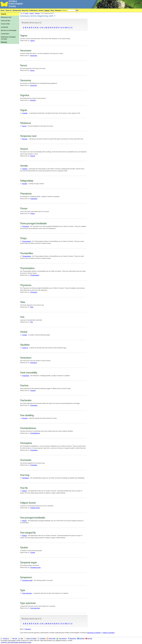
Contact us (6, 638)
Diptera (25, 491)
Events (41, 10)
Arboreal (25, 418)
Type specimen (27, 593)
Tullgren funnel (35, 508)
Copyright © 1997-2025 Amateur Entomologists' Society (16, 642)
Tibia (32, 307)
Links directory (63, 638)
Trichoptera (34, 450)
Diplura (25, 521)
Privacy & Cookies (31, 638)
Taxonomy (34, 85)
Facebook (82, 638)
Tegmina (33, 100)
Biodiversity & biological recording (8, 38)
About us (9, 10)
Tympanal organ (35, 567)
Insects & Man (5, 24)
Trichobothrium (35, 433)
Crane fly (25, 348)
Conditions (43, 638)
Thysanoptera (27, 241)
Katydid (25, 184)
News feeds (52, 638)
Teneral (33, 156)
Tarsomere (34, 56)
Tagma (32, 41)
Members (58, 10)
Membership (17, 10)
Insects (47, 10)
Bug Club (25, 10)
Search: (65, 10)
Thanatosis (34, 199)
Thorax (32, 213)
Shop (52, 10)
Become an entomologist (9, 30)
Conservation (5, 34)
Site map (15, 638)
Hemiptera (26, 478)
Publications (33, 10)
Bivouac (25, 139)
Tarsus (32, 70)
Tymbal (24, 335)
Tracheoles (34, 405)
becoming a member (94, 633)
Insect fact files (6, 21)
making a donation (109, 633)
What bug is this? (6, 17)
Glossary (4, 42)
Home (2, 10)
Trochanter (34, 465)
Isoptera (25, 169)
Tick (32, 322)
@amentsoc (73, 638)
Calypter (25, 113)
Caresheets (5, 27)
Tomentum (34, 363)
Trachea (33, 390)
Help (22, 638)
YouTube (90, 638)
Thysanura (26, 226)
